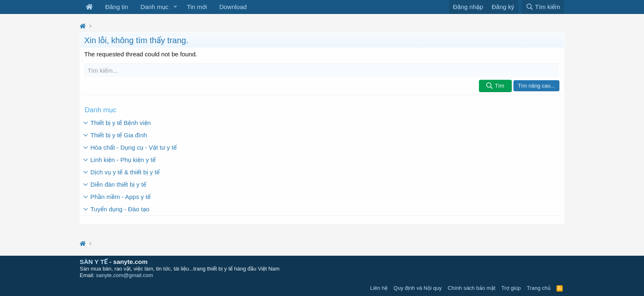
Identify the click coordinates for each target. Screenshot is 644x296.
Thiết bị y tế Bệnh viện (121, 123)
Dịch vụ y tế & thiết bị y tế (125, 172)
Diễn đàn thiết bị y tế (118, 184)
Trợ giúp (511, 288)
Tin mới (197, 7)
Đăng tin (117, 7)
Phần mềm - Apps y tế (121, 197)
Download (233, 7)
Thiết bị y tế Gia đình (119, 135)
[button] (175, 7)
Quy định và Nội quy (418, 288)
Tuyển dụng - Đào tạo (120, 209)
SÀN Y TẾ (94, 262)
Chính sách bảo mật (471, 288)
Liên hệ (379, 288)
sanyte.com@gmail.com (125, 275)
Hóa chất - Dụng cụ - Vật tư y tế (133, 147)
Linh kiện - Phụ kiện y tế (123, 160)
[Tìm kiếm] (322, 71)
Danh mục (154, 7)
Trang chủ (539, 288)
